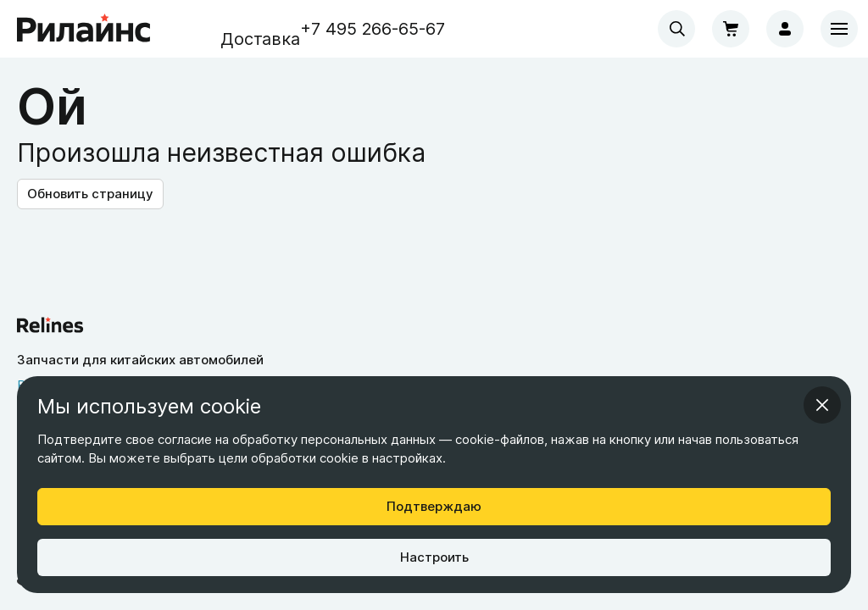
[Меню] (839, 29)
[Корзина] (731, 29)
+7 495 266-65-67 (373, 29)
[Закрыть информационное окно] (822, 405)
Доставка (260, 39)
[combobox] (676, 29)
